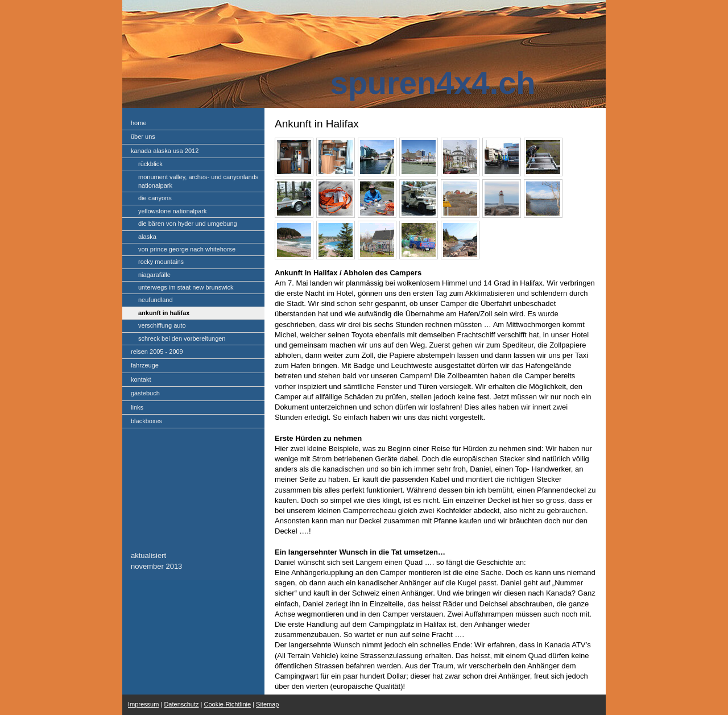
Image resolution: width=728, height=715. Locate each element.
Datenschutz (181, 704)
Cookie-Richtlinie (228, 704)
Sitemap (267, 704)
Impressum (143, 704)
